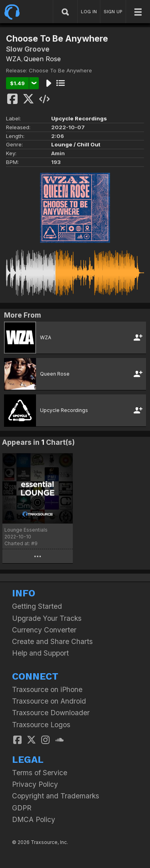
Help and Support (40, 653)
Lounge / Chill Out (76, 144)
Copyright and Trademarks (56, 796)
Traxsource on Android (49, 701)
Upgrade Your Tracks (47, 618)
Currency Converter (44, 630)
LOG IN (89, 12)
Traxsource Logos (41, 725)
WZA (14, 59)
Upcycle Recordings (79, 118)
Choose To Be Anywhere (60, 70)
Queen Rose (42, 59)
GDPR (22, 808)
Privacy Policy (35, 784)
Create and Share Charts (52, 641)
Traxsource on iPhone (47, 689)
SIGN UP (113, 12)
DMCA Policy (34, 819)
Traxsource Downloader (51, 713)
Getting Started (37, 606)
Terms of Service (40, 773)
